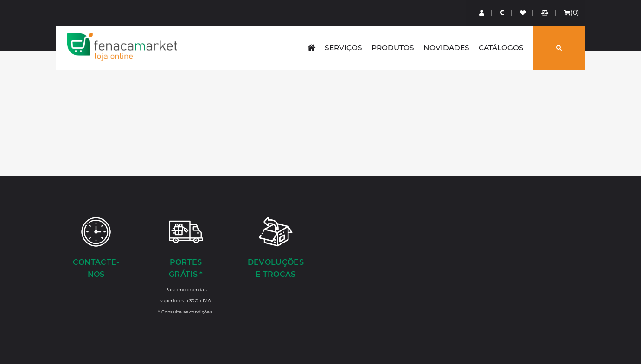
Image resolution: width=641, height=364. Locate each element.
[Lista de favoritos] (523, 13)
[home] (311, 48)
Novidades (446, 48)
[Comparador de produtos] (545, 13)
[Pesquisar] (559, 48)
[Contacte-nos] (96, 249)
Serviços (343, 48)
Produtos (393, 48)
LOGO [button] (122, 47)
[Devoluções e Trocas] (276, 249)
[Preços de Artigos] (503, 13)
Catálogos (501, 48)
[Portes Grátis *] (186, 265)
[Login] (482, 13)
